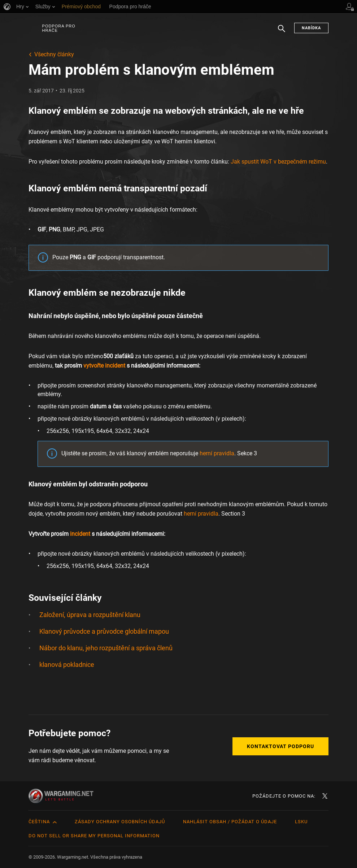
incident (80, 534)
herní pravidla (217, 453)
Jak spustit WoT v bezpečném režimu (278, 162)
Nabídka (311, 28)
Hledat (282, 32)
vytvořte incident (104, 366)
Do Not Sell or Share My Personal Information (94, 836)
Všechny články (54, 54)
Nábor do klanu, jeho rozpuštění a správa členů (106, 648)
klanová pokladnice (67, 665)
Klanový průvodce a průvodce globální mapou (104, 631)
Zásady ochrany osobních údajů (120, 822)
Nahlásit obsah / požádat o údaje (230, 822)
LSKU (301, 822)
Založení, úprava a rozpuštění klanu (90, 615)
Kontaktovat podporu (280, 746)
